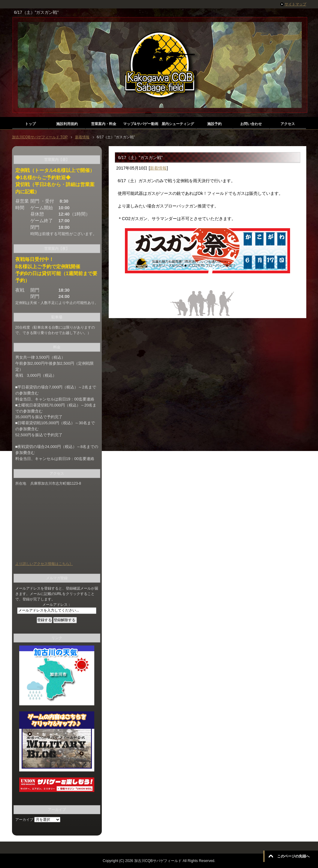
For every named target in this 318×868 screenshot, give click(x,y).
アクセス (288, 124)
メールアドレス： (57, 605)
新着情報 (158, 168)
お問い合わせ (251, 124)
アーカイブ (24, 820)
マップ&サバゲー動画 (141, 124)
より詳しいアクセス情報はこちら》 (44, 564)
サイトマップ (295, 4)
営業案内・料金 (104, 124)
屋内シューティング (178, 124)
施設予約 (214, 124)
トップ (30, 124)
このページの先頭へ (293, 856)
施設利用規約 (67, 124)
